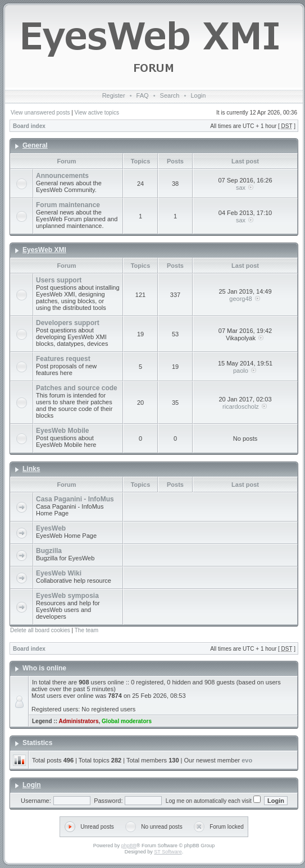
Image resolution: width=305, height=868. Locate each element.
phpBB (129, 846)
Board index (29, 126)
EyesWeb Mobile (62, 431)
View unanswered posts (40, 113)
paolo (241, 371)
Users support (59, 280)
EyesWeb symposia (67, 596)
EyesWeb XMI (44, 250)
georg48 (240, 299)
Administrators (78, 721)
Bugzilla (49, 551)
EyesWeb (51, 528)
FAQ (143, 95)
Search (170, 95)
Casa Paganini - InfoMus (75, 499)
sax (241, 188)
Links (31, 469)
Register (114, 95)
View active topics (97, 113)
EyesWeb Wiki (59, 573)
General (35, 145)
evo (247, 760)
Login (198, 95)
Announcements (62, 176)
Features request (63, 359)
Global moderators (127, 721)
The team (87, 630)
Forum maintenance (68, 205)
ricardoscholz (241, 406)
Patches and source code (77, 388)
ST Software (168, 852)
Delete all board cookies (40, 630)
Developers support (68, 323)
